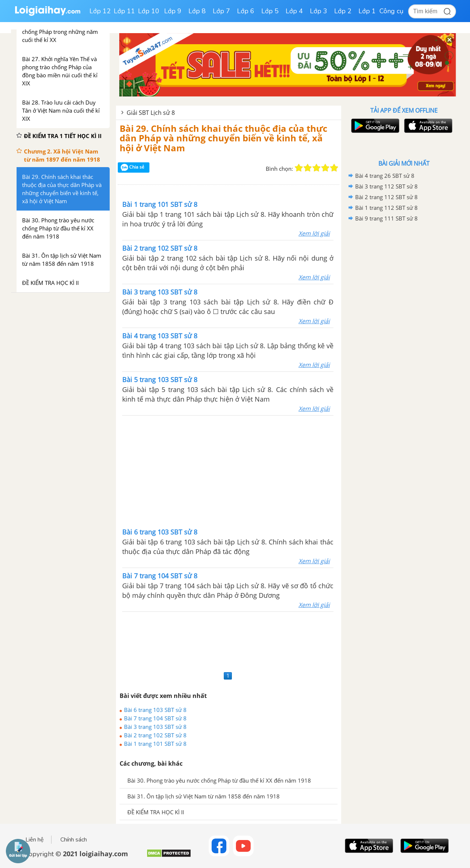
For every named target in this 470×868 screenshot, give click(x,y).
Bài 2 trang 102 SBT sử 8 (155, 735)
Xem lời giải (314, 233)
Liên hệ (35, 840)
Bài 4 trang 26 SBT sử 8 (385, 176)
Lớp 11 (124, 11)
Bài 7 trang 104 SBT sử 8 (155, 718)
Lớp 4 (294, 11)
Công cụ (391, 11)
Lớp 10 (149, 11)
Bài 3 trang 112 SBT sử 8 (386, 186)
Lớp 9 (173, 11)
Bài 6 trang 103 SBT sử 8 (155, 710)
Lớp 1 (367, 11)
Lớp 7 (221, 11)
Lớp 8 (197, 11)
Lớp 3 (319, 11)
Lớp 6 (246, 11)
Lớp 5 (270, 11)
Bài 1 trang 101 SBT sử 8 (155, 744)
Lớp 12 (100, 11)
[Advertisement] (228, 471)
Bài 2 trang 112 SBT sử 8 (386, 197)
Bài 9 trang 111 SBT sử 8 (386, 218)
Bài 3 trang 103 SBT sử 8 (155, 727)
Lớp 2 (343, 11)
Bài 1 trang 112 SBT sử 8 (386, 208)
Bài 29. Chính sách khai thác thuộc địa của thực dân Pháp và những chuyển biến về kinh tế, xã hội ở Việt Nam (223, 138)
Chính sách (74, 840)
